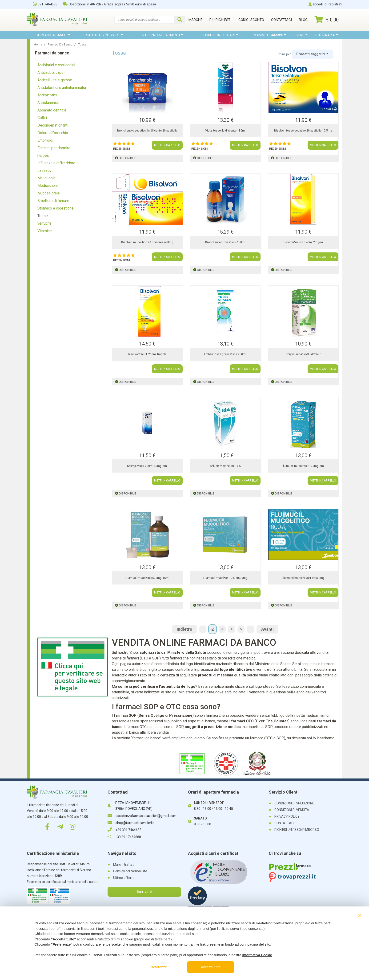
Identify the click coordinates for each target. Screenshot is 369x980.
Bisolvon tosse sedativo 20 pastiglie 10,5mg (303, 131)
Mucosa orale (49, 193)
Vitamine (45, 231)
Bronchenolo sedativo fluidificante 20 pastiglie (147, 131)
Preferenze (158, 967)
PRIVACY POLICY (287, 816)
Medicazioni (48, 186)
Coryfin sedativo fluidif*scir (303, 354)
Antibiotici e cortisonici (56, 65)
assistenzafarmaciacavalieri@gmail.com (142, 816)
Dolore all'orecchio (53, 133)
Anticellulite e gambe (55, 80)
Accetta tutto (211, 967)
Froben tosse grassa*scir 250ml (225, 354)
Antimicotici (47, 95)
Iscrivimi (144, 892)
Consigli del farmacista (130, 871)
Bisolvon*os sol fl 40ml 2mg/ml (303, 242)
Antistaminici (48, 103)
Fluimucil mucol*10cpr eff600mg (303, 578)
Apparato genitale (52, 110)
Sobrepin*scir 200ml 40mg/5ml (147, 466)
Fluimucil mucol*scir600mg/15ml (147, 578)
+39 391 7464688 (124, 830)
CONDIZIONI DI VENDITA (292, 810)
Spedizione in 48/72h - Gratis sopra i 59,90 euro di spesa (110, 4)
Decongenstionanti (53, 125)
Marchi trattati (124, 865)
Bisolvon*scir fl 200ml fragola (147, 354)
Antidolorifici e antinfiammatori (62, 88)
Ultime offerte (124, 878)
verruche (44, 223)
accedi (318, 4)
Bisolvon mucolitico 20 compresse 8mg (147, 242)
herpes (43, 155)
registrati (335, 4)
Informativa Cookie (257, 955)
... (251, 629)
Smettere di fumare (53, 201)
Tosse (43, 216)
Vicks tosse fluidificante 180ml (225, 131)
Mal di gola (46, 178)
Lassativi (45, 171)
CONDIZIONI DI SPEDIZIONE (294, 803)
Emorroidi (45, 140)
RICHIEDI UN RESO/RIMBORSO (297, 830)
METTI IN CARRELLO (167, 145)
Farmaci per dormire (54, 148)
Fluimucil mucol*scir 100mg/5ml (303, 466)
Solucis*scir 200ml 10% (225, 466)
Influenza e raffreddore (56, 163)
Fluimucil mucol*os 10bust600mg (225, 578)
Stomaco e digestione (56, 208)
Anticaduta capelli (52, 72)
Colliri (42, 118)
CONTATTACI (284, 823)
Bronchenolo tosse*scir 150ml (225, 242)
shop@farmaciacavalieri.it (131, 823)
